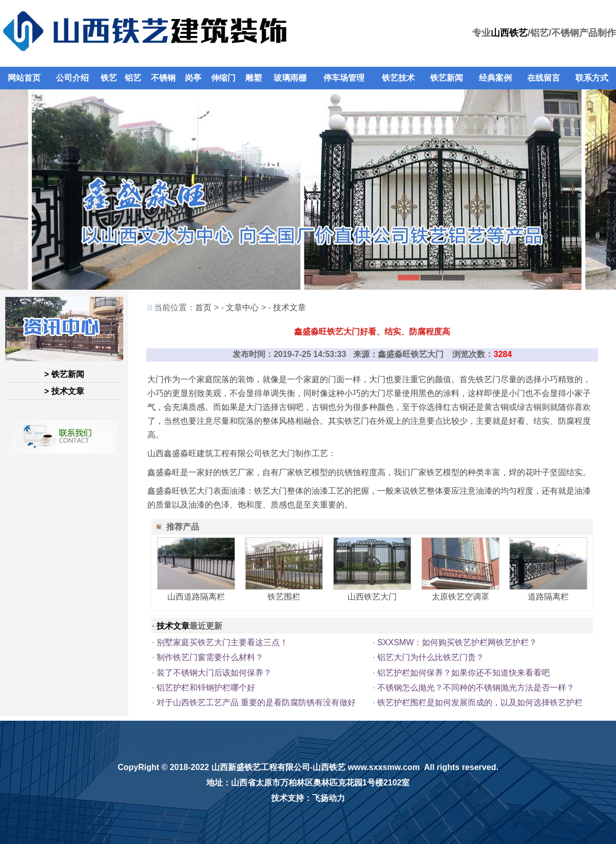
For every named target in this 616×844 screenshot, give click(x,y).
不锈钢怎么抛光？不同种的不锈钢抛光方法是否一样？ (476, 688)
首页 (203, 307)
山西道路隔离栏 (196, 597)
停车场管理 (344, 78)
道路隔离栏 (548, 597)
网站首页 (24, 78)
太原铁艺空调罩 (460, 597)
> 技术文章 (64, 391)
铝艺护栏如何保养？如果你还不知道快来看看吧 (464, 673)
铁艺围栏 (284, 597)
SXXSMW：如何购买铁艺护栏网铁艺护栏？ (457, 642)
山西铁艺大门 (372, 597)
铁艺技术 (398, 78)
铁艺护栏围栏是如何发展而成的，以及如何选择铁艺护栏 (480, 702)
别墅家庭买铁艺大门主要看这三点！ (222, 642)
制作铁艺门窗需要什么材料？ (210, 657)
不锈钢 (163, 78)
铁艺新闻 (447, 78)
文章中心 (242, 307)
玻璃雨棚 (290, 78)
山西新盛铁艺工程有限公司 (261, 767)
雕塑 (254, 78)
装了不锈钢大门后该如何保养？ (214, 673)
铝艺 (133, 78)
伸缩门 (223, 78)
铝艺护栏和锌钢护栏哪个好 (206, 688)
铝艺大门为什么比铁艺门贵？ (431, 657)
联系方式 (592, 78)
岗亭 (193, 78)
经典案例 (495, 78)
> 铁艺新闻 (64, 374)
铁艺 (109, 78)
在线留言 (544, 78)
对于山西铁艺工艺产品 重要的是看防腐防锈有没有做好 (256, 702)
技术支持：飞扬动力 (308, 798)
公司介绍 (72, 78)
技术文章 (290, 307)
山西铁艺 (509, 33)
